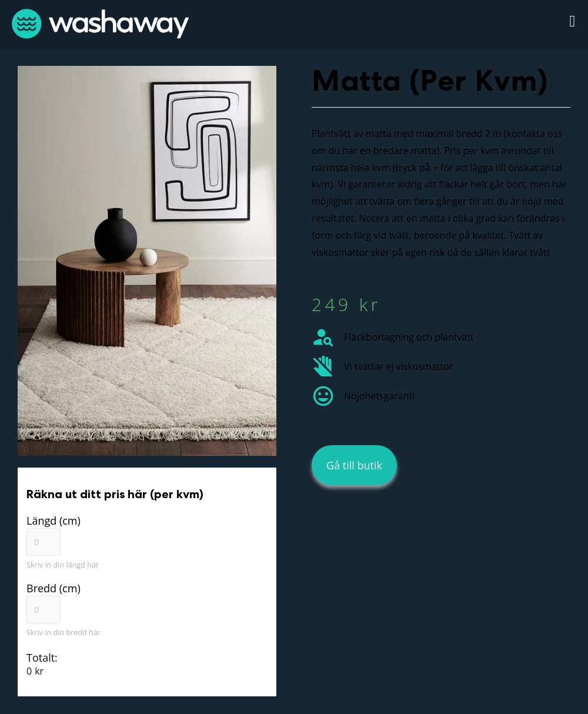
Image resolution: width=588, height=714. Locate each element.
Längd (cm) (54, 521)
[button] (572, 21)
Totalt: (42, 658)
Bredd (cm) (54, 588)
